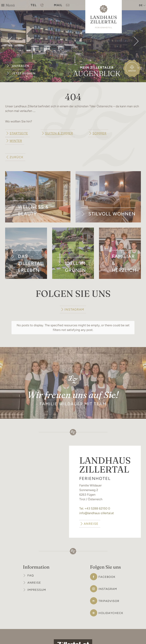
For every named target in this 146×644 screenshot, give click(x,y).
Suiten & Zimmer (59, 133)
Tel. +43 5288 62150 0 (95, 508)
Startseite (19, 133)
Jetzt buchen (24, 73)
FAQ (31, 575)
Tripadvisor (109, 601)
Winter (132, 71)
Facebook (107, 577)
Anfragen (21, 66)
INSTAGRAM (74, 309)
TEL (37, 5)
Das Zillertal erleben (30, 263)
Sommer (99, 133)
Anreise (34, 583)
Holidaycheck (111, 613)
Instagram (108, 589)
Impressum (37, 590)
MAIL (62, 5)
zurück (17, 157)
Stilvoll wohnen (112, 214)
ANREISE (91, 524)
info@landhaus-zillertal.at (97, 513)
